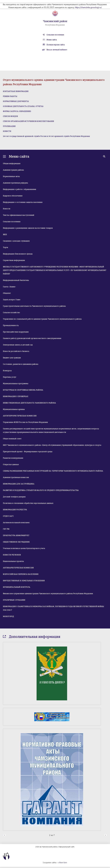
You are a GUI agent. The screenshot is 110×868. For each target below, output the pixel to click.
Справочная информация (14, 260)
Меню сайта (52, 40)
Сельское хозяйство (11, 313)
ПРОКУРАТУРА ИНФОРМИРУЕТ (16, 535)
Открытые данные (11, 465)
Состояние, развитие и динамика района (21, 364)
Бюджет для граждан (12, 358)
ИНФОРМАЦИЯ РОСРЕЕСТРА (15, 510)
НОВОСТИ (7, 131)
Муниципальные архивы (14, 409)
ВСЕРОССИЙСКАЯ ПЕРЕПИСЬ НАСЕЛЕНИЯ (21, 574)
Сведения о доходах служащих (16, 241)
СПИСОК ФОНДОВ (10, 116)
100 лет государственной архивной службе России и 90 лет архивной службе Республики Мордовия (46, 136)
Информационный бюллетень (16, 280)
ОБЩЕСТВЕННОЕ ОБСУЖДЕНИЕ (16, 542)
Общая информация (12, 164)
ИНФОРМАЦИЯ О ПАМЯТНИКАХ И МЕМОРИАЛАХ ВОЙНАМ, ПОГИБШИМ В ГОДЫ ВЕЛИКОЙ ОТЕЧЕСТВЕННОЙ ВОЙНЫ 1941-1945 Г (53, 608)
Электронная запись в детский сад (18, 345)
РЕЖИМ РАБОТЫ (10, 96)
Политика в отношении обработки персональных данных (28, 503)
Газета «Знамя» (9, 287)
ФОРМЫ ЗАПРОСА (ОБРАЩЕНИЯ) (17, 111)
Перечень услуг (10, 377)
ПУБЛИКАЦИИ (9, 126)
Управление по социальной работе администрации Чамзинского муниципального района (42, 319)
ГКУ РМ (6, 529)
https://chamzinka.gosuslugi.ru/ (88, 7)
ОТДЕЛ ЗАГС (8, 516)
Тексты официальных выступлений (19, 215)
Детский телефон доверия (14, 497)
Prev (5, 835)
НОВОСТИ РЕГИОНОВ (12, 555)
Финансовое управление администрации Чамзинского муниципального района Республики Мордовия (48, 594)
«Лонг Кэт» (63, 862)
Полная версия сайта (56, 45)
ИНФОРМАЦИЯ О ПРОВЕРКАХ (16, 396)
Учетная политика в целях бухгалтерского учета (24, 548)
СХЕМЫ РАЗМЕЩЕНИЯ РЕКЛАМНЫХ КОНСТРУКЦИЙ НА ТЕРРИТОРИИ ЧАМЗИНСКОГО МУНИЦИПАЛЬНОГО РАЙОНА (53, 471)
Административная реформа (15, 183)
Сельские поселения (55, 35)
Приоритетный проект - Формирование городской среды (28, 452)
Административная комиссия (16, 477)
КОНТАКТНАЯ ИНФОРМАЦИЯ (16, 91)
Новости (7, 209)
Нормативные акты (11, 176)
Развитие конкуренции (13, 458)
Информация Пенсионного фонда (18, 254)
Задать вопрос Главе (12, 300)
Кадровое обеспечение (13, 196)
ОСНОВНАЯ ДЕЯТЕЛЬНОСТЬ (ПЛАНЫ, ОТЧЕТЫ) (23, 106)
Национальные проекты (13, 561)
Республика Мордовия (55, 25)
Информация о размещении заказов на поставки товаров (28, 228)
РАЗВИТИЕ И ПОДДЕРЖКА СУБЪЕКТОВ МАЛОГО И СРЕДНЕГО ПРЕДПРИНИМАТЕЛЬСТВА (41, 490)
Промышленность (11, 325)
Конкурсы (7, 371)
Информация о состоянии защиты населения (23, 202)
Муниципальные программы (16, 384)
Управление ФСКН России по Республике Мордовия (25, 422)
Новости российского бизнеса (16, 351)
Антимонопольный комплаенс (16, 523)
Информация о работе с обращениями (20, 189)
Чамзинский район (55, 21)
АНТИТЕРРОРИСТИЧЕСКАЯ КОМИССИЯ (20, 416)
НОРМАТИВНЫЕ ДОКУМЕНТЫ (16, 101)
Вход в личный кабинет (57, 50)
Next (105, 835)
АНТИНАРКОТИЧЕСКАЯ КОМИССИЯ (18, 568)
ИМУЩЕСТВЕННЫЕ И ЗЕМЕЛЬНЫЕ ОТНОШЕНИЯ (24, 581)
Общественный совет (12, 439)
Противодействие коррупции (16, 332)
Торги (6, 247)
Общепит (7, 293)
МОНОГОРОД (8, 616)
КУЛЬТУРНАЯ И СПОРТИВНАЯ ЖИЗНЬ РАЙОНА (23, 390)
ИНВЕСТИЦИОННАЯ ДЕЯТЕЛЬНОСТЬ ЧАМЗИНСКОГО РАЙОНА (29, 403)
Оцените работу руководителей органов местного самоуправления (32, 338)
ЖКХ (5, 235)
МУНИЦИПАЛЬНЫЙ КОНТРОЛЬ (17, 587)
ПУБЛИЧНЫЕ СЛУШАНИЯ (14, 600)
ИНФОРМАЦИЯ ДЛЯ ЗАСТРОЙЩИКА (19, 484)
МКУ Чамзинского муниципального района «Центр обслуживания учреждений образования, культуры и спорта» (52, 445)
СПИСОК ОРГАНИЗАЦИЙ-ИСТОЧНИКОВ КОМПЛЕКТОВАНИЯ (28, 121)
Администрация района (13, 170)
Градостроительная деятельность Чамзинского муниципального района (34, 306)
